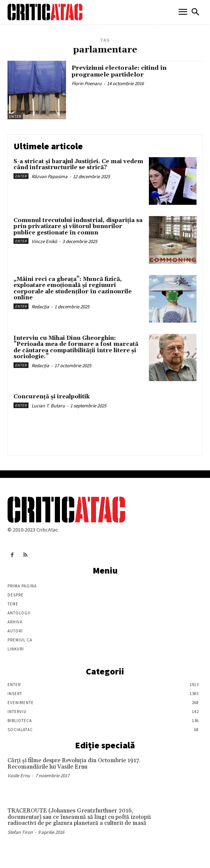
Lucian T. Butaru (48, 406)
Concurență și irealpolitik (52, 397)
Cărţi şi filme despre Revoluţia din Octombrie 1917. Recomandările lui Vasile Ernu (74, 764)
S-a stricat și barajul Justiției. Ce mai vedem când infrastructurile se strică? (78, 165)
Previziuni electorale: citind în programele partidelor (119, 71)
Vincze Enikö (44, 241)
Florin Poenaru (87, 83)
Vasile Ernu (19, 776)
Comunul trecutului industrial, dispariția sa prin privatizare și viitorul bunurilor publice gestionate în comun (78, 227)
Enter (15, 116)
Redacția (40, 307)
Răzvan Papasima (49, 176)
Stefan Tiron (20, 832)
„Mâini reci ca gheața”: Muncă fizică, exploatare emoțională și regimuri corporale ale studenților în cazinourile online (73, 289)
